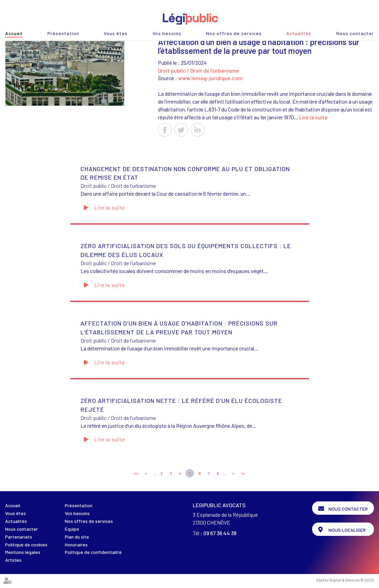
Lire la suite (314, 117)
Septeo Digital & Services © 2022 (345, 580)
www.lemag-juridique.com (210, 78)
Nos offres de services (234, 33)
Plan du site (77, 537)
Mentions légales (23, 552)
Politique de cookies (26, 545)
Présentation (63, 33)
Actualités (299, 33)
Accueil (14, 33)
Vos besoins (167, 33)
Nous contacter (355, 33)
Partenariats (19, 537)
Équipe (72, 529)
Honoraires (76, 545)
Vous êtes (116, 33)
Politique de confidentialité (93, 552)
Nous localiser (347, 530)
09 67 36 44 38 (220, 533)
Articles (13, 560)
